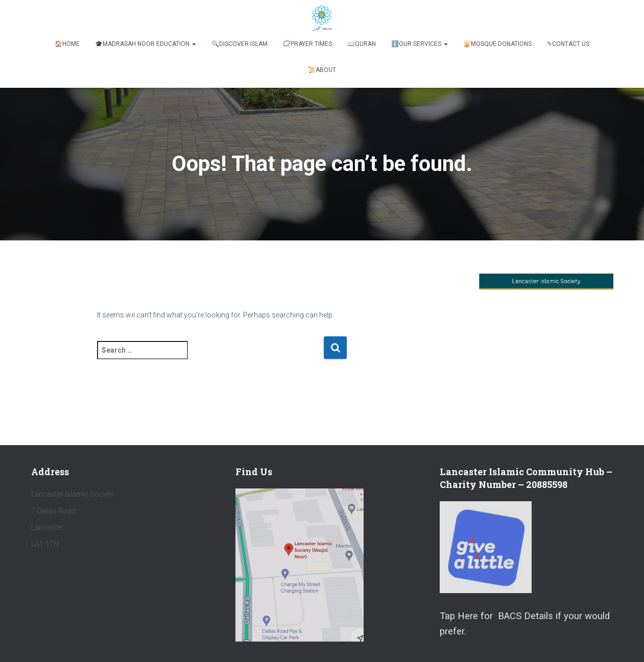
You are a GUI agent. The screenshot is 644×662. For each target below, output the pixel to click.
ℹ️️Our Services (420, 44)
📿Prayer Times (307, 44)
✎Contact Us (568, 44)
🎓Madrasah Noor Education (146, 44)
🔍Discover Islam (240, 44)
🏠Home (67, 44)
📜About (322, 70)
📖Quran (362, 44)
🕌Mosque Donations (497, 44)
